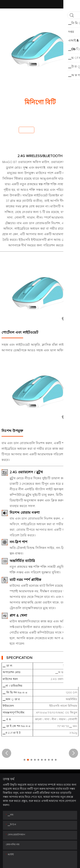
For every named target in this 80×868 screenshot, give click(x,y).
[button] (7, 753)
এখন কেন (27, 130)
